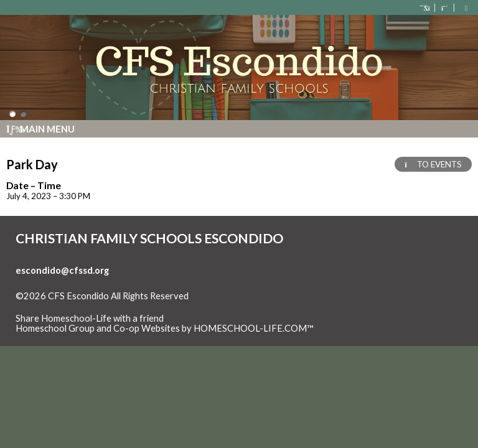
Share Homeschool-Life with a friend (90, 318)
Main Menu (40, 129)
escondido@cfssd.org (62, 270)
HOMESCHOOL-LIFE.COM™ (254, 328)
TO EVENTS (433, 164)
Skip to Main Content (68, 306)
